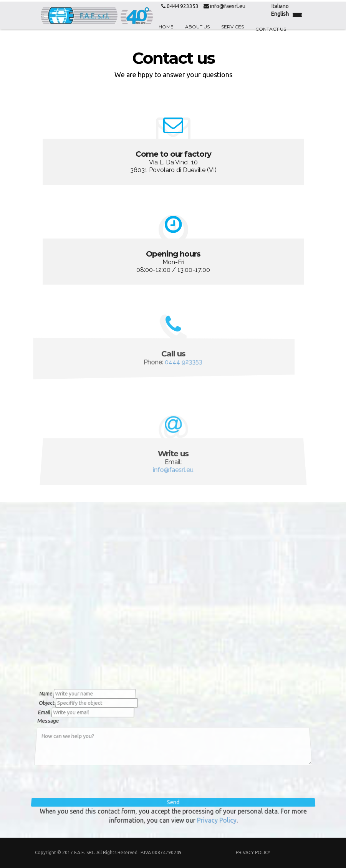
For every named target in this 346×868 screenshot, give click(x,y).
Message (46, 720)
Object (43, 701)
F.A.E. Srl (84, 852)
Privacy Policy (215, 818)
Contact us (271, 29)
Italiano (280, 6)
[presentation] (93, 782)
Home (166, 27)
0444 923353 (180, 6)
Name (41, 691)
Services (233, 27)
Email (41, 711)
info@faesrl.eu (224, 6)
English (280, 14)
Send (173, 801)
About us (197, 27)
